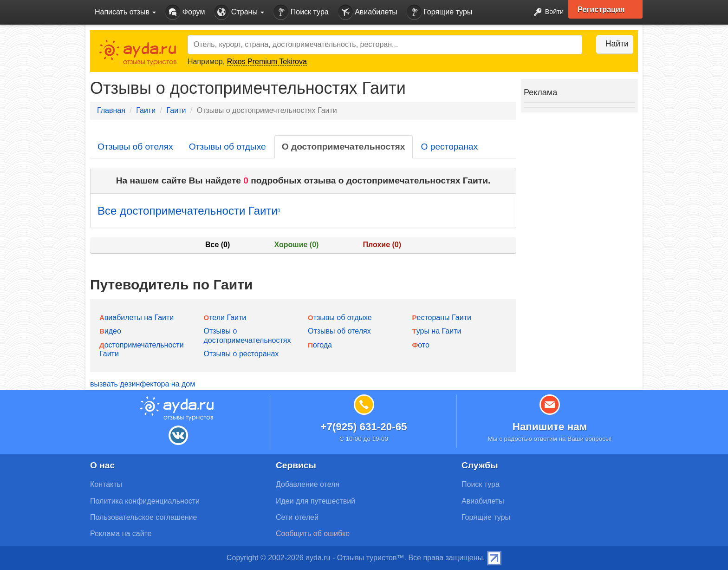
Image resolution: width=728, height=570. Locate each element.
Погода (320, 345)
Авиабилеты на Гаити (136, 318)
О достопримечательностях (344, 147)
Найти (610, 44)
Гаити (146, 110)
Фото (421, 345)
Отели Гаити (225, 318)
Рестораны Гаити (442, 318)
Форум (185, 12)
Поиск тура (301, 12)
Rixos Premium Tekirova (267, 62)
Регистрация (606, 9)
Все (218, 245)
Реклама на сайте (121, 534)
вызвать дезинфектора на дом (143, 384)
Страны (239, 12)
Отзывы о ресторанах (241, 354)
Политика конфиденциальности (145, 501)
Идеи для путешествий (315, 501)
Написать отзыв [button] (125, 12)
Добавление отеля (308, 484)
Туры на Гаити (437, 331)
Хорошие (297, 245)
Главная (111, 110)
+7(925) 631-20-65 (364, 427)
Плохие (382, 245)
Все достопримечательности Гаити (189, 211)
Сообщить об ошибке (313, 534)
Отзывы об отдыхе (227, 147)
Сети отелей (297, 517)
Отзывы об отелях (135, 147)
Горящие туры (440, 12)
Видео (110, 331)
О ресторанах (450, 147)
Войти (545, 12)
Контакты (106, 484)
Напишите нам (550, 427)
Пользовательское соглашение (143, 517)
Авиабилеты (368, 12)
